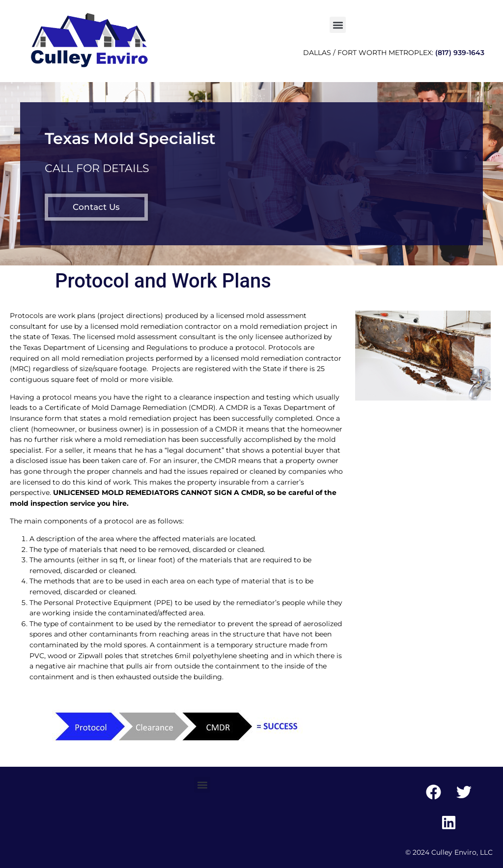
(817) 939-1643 (460, 53)
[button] (338, 25)
